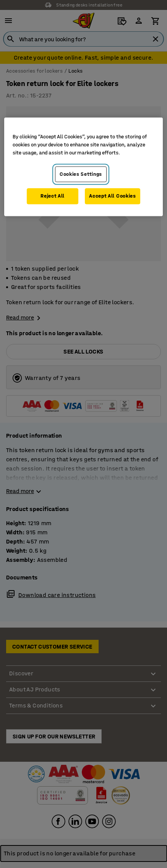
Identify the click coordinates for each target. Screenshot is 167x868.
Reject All (53, 196)
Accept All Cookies (113, 196)
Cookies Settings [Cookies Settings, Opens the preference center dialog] (81, 174)
